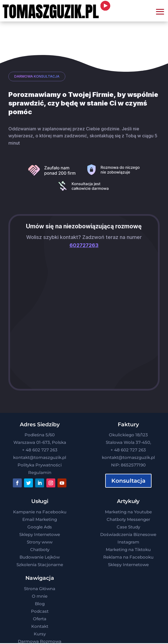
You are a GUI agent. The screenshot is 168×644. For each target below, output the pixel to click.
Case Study (128, 527)
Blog (40, 604)
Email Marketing (40, 519)
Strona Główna (40, 589)
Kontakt (40, 626)
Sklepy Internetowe (40, 534)
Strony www (40, 542)
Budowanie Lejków (40, 557)
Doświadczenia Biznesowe (128, 534)
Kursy (40, 634)
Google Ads (40, 527)
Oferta (40, 619)
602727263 (84, 245)
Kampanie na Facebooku (40, 512)
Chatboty (40, 550)
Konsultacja (128, 481)
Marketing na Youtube (128, 512)
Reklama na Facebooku (128, 557)
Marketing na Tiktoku (128, 550)
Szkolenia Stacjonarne (40, 565)
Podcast (40, 611)
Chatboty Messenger (128, 519)
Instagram (128, 542)
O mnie (40, 596)
